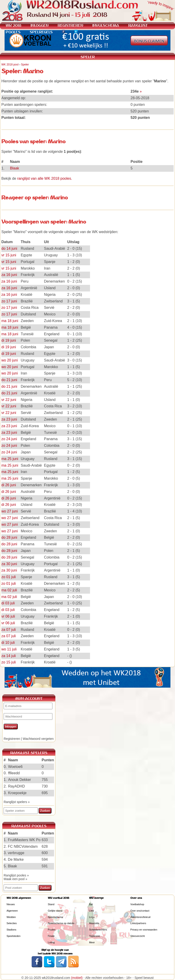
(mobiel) (77, 978)
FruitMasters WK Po (24, 840)
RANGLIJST (138, 25)
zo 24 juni (9, 439)
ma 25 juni (10, 459)
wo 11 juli (9, 649)
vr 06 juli (8, 616)
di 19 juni (9, 340)
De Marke (16, 859)
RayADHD (16, 786)
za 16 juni (9, 275)
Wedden (11, 917)
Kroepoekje (17, 793)
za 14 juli (9, 656)
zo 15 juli (9, 662)
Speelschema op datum (61, 923)
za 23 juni (9, 419)
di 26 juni (9, 485)
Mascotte (94, 923)
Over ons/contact (140, 911)
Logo (92, 917)
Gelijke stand (55, 911)
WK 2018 (14, 25)
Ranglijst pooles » (16, 875)
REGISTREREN (70, 25)
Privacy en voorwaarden (144, 930)
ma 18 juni (10, 321)
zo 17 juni (9, 301)
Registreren (12, 739)
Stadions (12, 930)
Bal (91, 904)
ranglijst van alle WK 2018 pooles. (45, 178)
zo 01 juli (9, 577)
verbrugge (16, 853)
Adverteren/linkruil (140, 917)
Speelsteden (14, 936)
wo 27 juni (10, 511)
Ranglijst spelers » (17, 802)
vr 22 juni (9, 400)
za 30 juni (9, 564)
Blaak (15, 168)
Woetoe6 (15, 767)
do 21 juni (9, 380)
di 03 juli (8, 603)
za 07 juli (9, 630)
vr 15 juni (9, 255)
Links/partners (138, 923)
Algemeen (12, 911)
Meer (92, 942)
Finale (51, 936)
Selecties (12, 923)
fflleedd (14, 773)
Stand (51, 904)
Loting (51, 942)
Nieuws (11, 904)
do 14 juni (9, 248)
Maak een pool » (15, 879)
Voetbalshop (137, 904)
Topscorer (95, 936)
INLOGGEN (40, 25)
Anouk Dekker (19, 780)
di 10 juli (8, 643)
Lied (91, 911)
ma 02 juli (9, 590)
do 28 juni (9, 537)
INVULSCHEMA (106, 25)
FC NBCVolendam (23, 846)
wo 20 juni (10, 360)
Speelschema (55, 917)
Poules (52, 930)
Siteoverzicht (138, 936)
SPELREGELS (41, 32)
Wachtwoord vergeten (38, 739)
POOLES (13, 32)
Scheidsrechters (98, 930)
